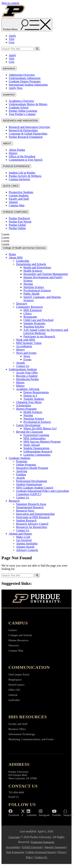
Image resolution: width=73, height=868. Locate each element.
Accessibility (13, 847)
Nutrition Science (34, 287)
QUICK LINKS (11, 186)
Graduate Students (20, 458)
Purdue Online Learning (23, 111)
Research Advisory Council (32, 524)
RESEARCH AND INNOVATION (20, 121)
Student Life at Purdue (22, 173)
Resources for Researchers (32, 527)
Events (27, 359)
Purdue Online (17, 228)
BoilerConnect (16, 685)
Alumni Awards (25, 547)
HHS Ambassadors (34, 438)
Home (12, 254)
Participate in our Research (39, 336)
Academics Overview (21, 101)
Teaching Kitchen (34, 327)
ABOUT (7, 143)
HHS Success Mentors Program (42, 442)
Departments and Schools (31, 264)
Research (14, 501)
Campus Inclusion (19, 179)
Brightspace (15, 680)
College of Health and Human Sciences (24, 248)
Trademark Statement (42, 842)
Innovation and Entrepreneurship (35, 514)
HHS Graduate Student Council (35, 488)
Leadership (23, 261)
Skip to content (10, 3)
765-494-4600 (16, 792)
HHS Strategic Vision (29, 343)
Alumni (13, 202)
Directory (22, 304)
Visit (12, 39)
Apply (12, 36)
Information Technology (22, 734)
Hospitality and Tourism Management (46, 274)
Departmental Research (30, 507)
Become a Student (27, 376)
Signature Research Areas (31, 504)
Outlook (13, 695)
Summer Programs (34, 323)
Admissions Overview (22, 75)
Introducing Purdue (27, 379)
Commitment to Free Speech (26, 160)
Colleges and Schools (20, 635)
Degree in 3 (30, 396)
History (13, 153)
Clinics (28, 313)
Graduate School (19, 107)
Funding (21, 474)
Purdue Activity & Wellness (25, 176)
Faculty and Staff (19, 199)
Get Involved (24, 540)
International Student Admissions (28, 85)
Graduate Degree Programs (25, 81)
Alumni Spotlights (27, 543)
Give (12, 42)
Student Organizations (36, 448)
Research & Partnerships (23, 130)
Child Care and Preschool (38, 320)
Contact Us (23, 366)
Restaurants (30, 317)
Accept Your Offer (27, 373)
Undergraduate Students (23, 369)
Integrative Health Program (32, 468)
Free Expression (15, 852)
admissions (9, 68)
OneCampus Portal (19, 674)
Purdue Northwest (19, 218)
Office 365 (14, 690)
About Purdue (17, 150)
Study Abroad (31, 445)
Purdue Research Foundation (26, 137)
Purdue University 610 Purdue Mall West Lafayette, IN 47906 (23, 775)
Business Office (17, 729)
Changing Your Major (29, 402)
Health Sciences (33, 271)
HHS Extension (33, 310)
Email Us (14, 797)
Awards (20, 363)
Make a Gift (23, 537)
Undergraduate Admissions (25, 78)
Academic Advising (28, 389)
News (27, 356)
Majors (20, 382)
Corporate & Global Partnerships (28, 134)
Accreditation (24, 346)
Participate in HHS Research (33, 517)
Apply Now (16, 88)
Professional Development (32, 481)
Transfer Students (34, 399)
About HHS (16, 258)
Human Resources (18, 640)
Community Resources (29, 307)
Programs (22, 461)
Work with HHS (26, 340)
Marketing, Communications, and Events (31, 739)
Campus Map (17, 205)
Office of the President (22, 156)
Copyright (14, 837)
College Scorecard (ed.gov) (41, 852)
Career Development (28, 425)
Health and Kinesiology (37, 267)
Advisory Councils (27, 550)
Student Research (26, 520)
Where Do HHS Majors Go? (40, 428)
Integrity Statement (55, 847)
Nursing (28, 284)
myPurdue (14, 700)
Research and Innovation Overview (29, 127)
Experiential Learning (36, 435)
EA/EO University (32, 847)
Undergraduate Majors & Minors (28, 104)
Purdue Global (17, 225)
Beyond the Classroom (29, 432)
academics (9, 94)
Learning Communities (37, 455)
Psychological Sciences (37, 290)
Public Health (31, 294)
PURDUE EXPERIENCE (16, 166)
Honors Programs (26, 409)
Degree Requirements (36, 392)
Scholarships (24, 405)
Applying (22, 471)
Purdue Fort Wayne (20, 222)
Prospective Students (21, 192)
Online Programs (26, 465)
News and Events (26, 353)
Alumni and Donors (20, 534)
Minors (20, 386)
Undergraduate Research (38, 451)
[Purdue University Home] (36, 599)
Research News (25, 511)
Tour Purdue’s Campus (22, 114)
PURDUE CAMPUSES (15, 212)
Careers (13, 630)
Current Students (19, 195)
